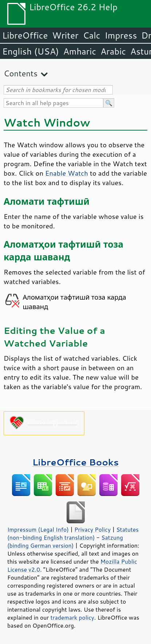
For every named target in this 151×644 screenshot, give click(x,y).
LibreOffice (25, 35)
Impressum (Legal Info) (38, 529)
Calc (92, 35)
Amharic (80, 51)
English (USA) (31, 51)
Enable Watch (67, 173)
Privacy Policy (92, 529)
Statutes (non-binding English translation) (73, 533)
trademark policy (72, 617)
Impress (121, 35)
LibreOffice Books (76, 462)
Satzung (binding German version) (65, 541)
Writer (65, 35)
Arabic (113, 51)
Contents (21, 73)
